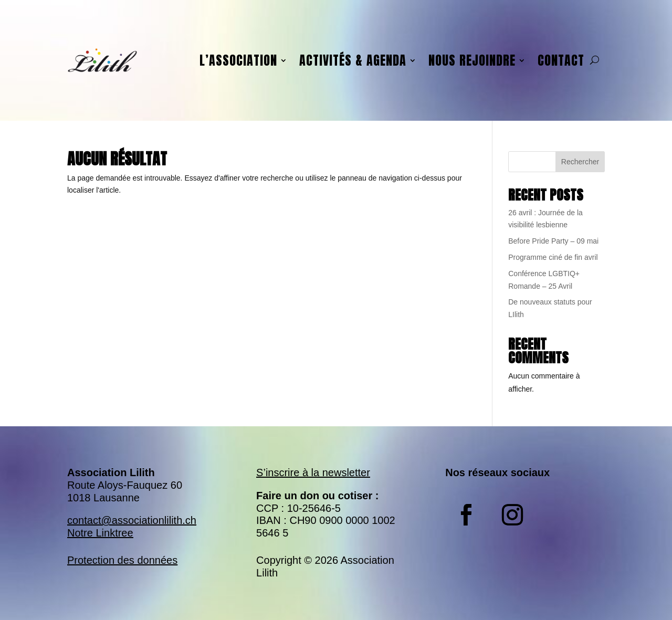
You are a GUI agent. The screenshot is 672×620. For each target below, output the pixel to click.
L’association (238, 60)
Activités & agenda (353, 60)
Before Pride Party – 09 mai (553, 241)
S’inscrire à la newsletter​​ (313, 472)
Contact (561, 60)
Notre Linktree (100, 533)
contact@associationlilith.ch (132, 520)
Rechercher (580, 162)
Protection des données (122, 560)
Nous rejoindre (472, 60)
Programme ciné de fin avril (553, 257)
